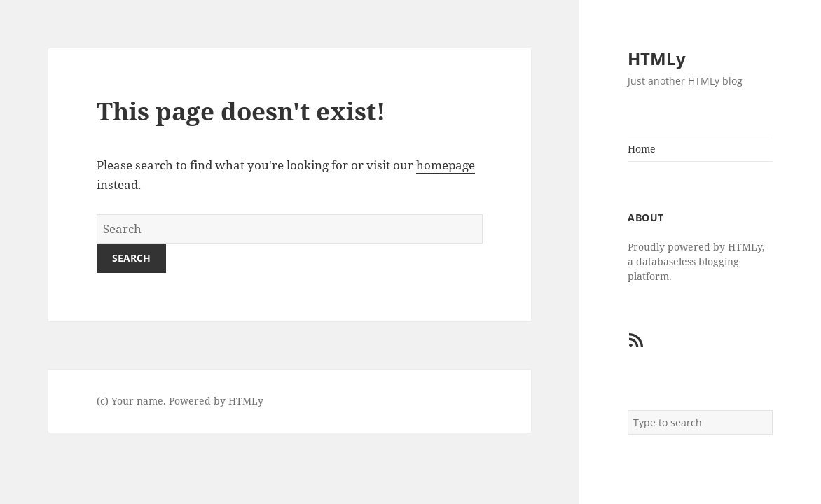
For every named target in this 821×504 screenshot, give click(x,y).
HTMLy (657, 58)
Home (642, 149)
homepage (446, 165)
